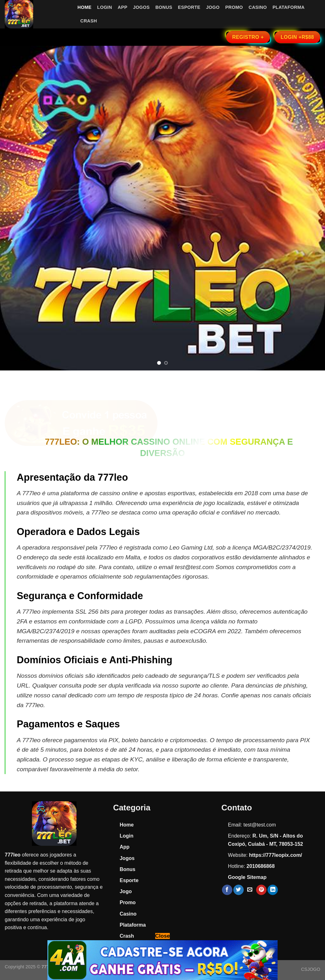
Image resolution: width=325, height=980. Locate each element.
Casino (258, 7)
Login (104, 7)
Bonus (164, 7)
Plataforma (288, 7)
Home (84, 7)
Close (162, 936)
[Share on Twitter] (239, 890)
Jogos (141, 7)
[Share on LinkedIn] (273, 890)
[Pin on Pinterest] (261, 890)
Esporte (189, 7)
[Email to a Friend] (250, 890)
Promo (234, 7)
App (122, 7)
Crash (89, 21)
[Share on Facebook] (227, 890)
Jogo (213, 7)
